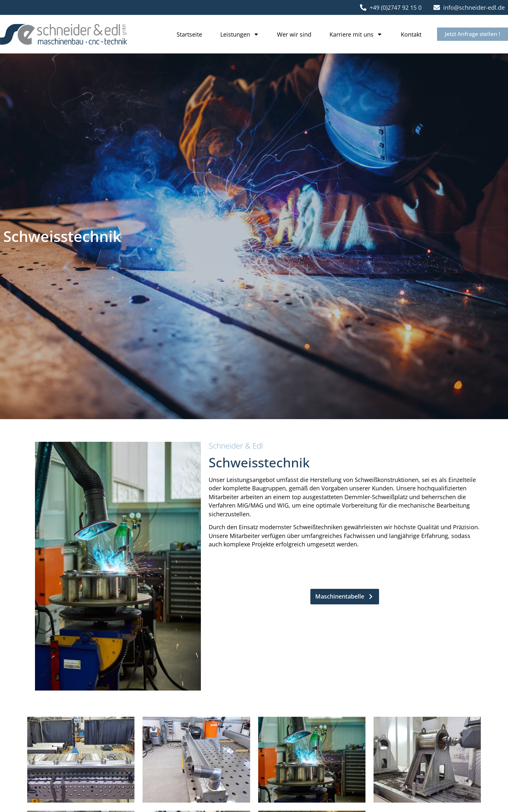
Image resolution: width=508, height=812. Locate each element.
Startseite (186, 34)
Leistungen (236, 34)
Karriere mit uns (352, 34)
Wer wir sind (291, 34)
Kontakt (408, 34)
